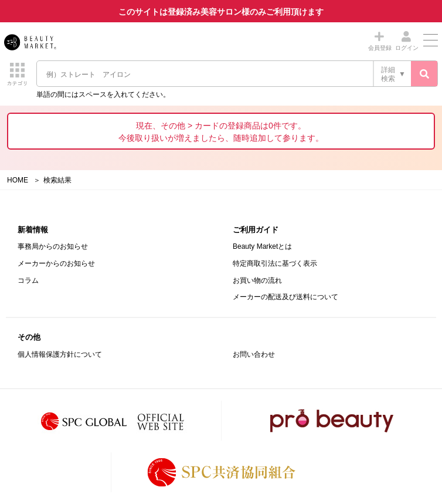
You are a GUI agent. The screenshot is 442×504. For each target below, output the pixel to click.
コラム (28, 280)
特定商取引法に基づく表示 (275, 263)
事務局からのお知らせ (53, 246)
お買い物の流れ (257, 280)
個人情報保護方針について (60, 354)
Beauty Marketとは (262, 246)
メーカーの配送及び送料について (285, 297)
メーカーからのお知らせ (56, 263)
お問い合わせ (254, 354)
